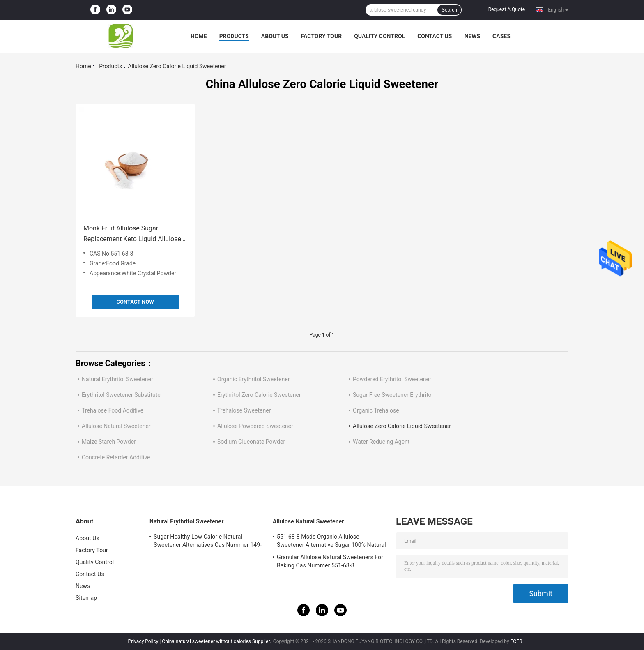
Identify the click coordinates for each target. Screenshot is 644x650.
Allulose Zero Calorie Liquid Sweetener (402, 426)
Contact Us (435, 36)
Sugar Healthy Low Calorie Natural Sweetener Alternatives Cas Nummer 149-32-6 (208, 542)
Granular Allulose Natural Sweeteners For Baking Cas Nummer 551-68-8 (330, 561)
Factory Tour (322, 36)
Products (234, 36)
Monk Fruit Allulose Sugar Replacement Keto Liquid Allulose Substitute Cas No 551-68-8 (132, 234)
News (472, 36)
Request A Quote (507, 9)
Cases (501, 36)
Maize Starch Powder (109, 442)
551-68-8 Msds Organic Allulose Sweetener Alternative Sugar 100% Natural (331, 541)
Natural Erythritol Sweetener (117, 379)
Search (449, 10)
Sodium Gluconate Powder (251, 442)
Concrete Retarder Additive (116, 457)
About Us (275, 36)
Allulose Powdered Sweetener (255, 426)
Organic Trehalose (376, 410)
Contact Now (135, 302)
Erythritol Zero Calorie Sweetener (259, 395)
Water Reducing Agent (381, 442)
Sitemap (86, 598)
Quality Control (379, 36)
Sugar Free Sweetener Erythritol (393, 395)
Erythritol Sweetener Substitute (121, 395)
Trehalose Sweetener (244, 410)
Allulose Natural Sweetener (116, 426)
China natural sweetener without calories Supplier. (217, 641)
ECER (516, 641)
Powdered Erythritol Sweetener (392, 379)
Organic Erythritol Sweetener (253, 379)
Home (199, 36)
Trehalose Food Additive (113, 410)
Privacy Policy (143, 641)
